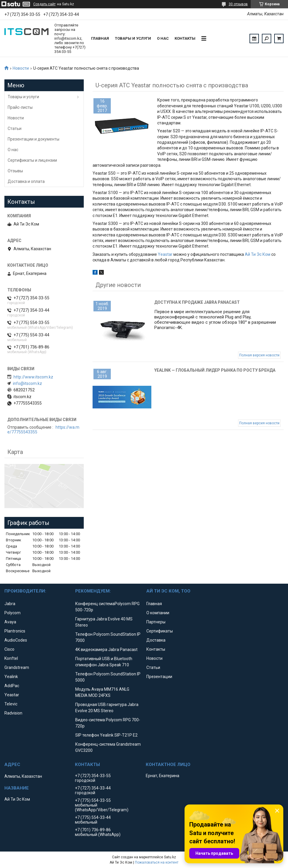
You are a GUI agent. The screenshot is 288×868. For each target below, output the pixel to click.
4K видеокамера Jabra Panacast (106, 650)
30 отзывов (238, 4)
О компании (158, 613)
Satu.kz (170, 857)
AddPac (12, 686)
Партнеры (156, 622)
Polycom (12, 613)
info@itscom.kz (27, 383)
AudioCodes (16, 640)
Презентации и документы (34, 139)
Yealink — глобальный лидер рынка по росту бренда (215, 370)
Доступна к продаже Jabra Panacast (197, 302)
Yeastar (165, 254)
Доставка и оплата (26, 181)
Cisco (9, 649)
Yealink (11, 677)
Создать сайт (44, 4)
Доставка (156, 640)
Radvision (13, 713)
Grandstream (17, 667)
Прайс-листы (20, 107)
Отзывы (15, 171)
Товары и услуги (133, 38)
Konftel (11, 658)
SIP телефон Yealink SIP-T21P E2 (106, 735)
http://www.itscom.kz (33, 377)
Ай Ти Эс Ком (258, 254)
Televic (11, 704)
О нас (163, 38)
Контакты (185, 38)
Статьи (15, 128)
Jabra (10, 604)
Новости (21, 68)
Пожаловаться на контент (157, 862)
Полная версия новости (259, 355)
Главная (100, 38)
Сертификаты (160, 631)
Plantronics (15, 631)
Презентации (159, 677)
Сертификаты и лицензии (32, 160)
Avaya (10, 622)
